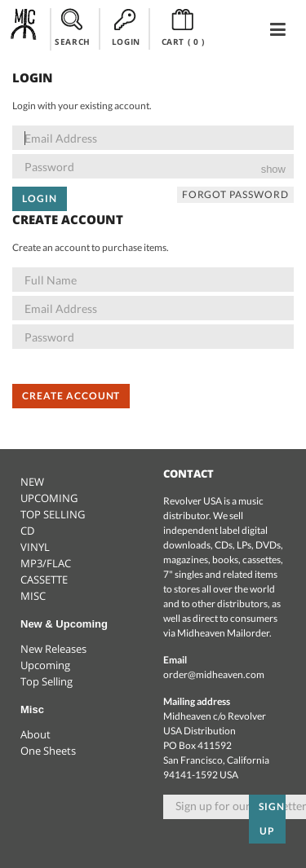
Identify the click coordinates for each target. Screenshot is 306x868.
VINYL (35, 547)
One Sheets (48, 751)
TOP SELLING (53, 514)
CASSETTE (44, 579)
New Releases (53, 649)
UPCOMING (49, 498)
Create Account (71, 396)
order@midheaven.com (214, 674)
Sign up (272, 819)
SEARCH (73, 28)
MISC (33, 596)
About (35, 734)
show (273, 169)
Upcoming (45, 665)
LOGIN (126, 28)
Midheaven (24, 29)
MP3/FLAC (46, 563)
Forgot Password (235, 194)
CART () (183, 28)
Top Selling (47, 681)
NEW (32, 482)
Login (40, 198)
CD (27, 531)
